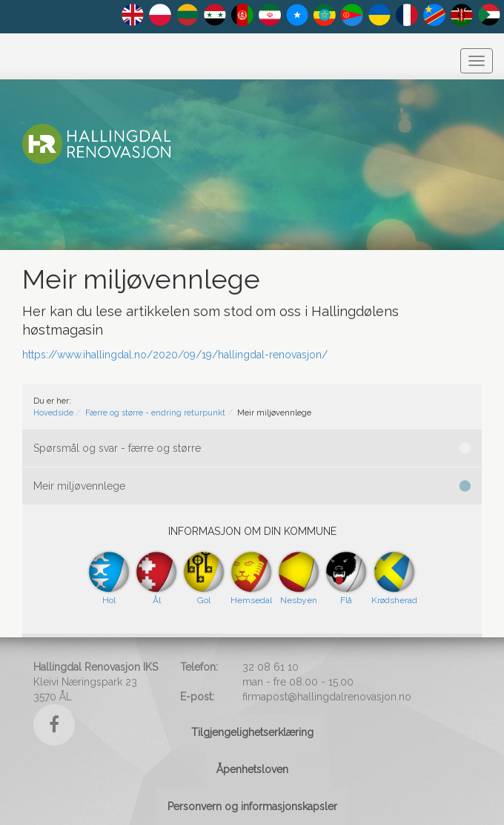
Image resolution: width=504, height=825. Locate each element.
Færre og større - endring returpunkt (155, 413)
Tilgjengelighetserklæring (252, 732)
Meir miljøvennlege (252, 486)
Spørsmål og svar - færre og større (252, 448)
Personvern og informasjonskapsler (252, 806)
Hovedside (53, 413)
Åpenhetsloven (252, 769)
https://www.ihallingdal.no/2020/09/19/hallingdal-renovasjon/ (175, 355)
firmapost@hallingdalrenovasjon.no (327, 697)
